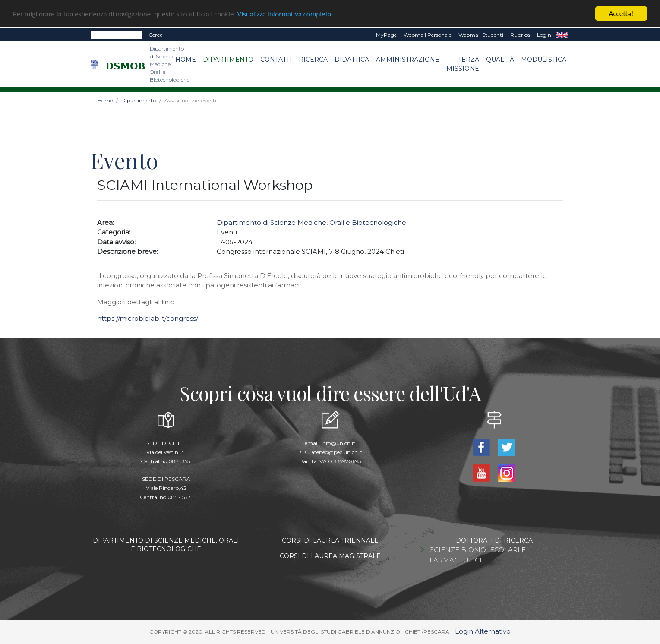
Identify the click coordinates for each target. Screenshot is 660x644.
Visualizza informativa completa (284, 14)
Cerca (156, 35)
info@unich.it (338, 443)
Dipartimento (228, 60)
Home (186, 60)
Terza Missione (463, 64)
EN (562, 35)
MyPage (386, 35)
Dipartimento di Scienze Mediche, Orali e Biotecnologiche (311, 223)
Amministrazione (408, 60)
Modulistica (544, 60)
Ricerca (313, 60)
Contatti (276, 60)
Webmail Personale (428, 35)
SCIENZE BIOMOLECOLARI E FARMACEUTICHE (478, 555)
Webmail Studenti (481, 35)
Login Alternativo (483, 631)
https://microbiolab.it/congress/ (148, 318)
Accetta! (621, 14)
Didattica (352, 60)
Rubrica (520, 35)
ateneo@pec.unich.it (337, 452)
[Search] (117, 35)
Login (544, 35)
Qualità (500, 60)
